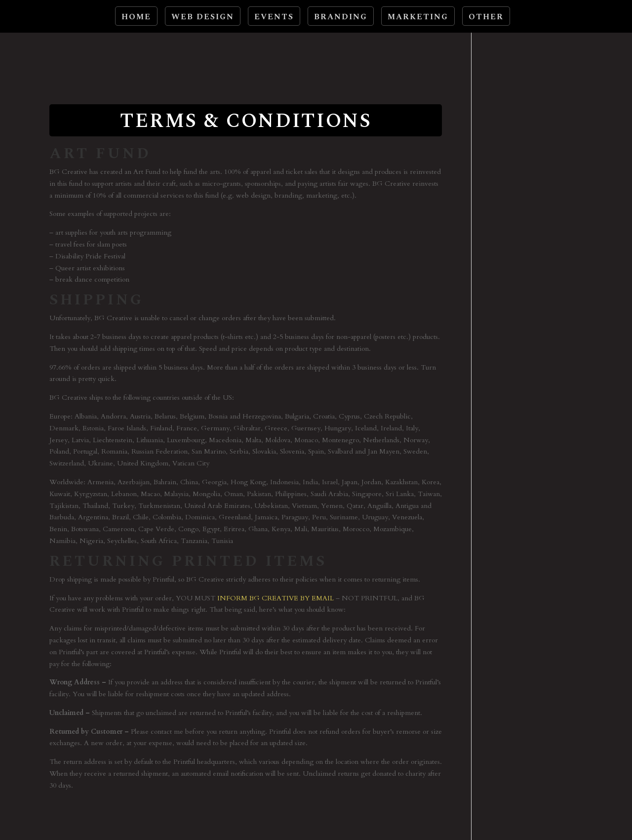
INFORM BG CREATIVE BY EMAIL (276, 598)
